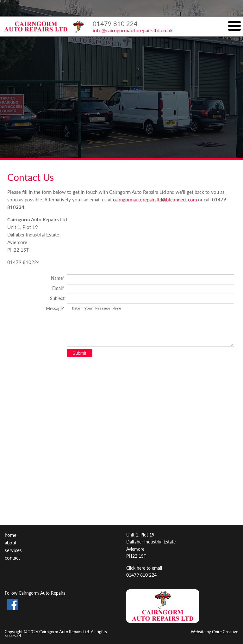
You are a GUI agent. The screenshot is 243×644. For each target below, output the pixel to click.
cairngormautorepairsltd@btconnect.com (155, 199)
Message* (55, 308)
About (11, 542)
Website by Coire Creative (215, 632)
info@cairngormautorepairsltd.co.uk (133, 30)
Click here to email (144, 568)
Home (11, 535)
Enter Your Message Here (150, 326)
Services (13, 550)
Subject (57, 298)
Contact (12, 558)
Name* (58, 277)
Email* (58, 288)
